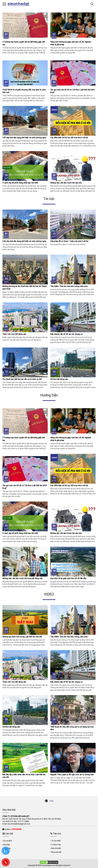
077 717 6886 (23, 821)
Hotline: (13, 829)
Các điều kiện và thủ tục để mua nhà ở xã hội (69, 138)
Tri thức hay (56, 845)
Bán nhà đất (56, 848)
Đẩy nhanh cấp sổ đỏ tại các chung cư (66, 334)
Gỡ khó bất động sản (59, 379)
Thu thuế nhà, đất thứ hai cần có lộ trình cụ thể (22, 379)
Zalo (49, 801)
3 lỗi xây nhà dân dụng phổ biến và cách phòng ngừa (24, 138)
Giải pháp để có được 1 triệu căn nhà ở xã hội (69, 241)
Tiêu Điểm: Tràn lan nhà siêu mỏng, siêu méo (69, 286)
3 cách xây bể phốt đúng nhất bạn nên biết (20, 183)
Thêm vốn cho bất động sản (14, 334)
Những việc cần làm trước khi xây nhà (66, 183)
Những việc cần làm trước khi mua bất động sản (23, 578)
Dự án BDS (8, 841)
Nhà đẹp (7, 845)
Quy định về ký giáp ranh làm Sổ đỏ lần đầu (68, 578)
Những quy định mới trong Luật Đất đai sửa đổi (22, 637)
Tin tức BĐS (56, 841)
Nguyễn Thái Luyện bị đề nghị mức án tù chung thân (72, 775)
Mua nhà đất (56, 852)
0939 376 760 (11, 821)
